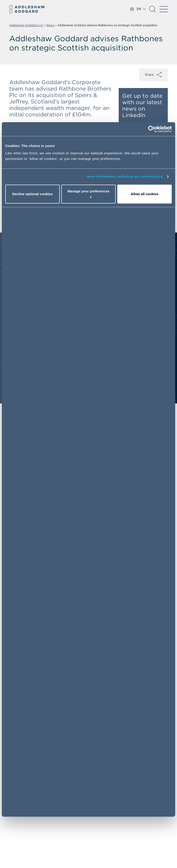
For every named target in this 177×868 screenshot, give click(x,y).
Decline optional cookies (32, 194)
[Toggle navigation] (164, 9)
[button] (153, 11)
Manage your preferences (88, 194)
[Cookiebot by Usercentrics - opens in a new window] (152, 129)
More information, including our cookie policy (125, 176)
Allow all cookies (145, 194)
